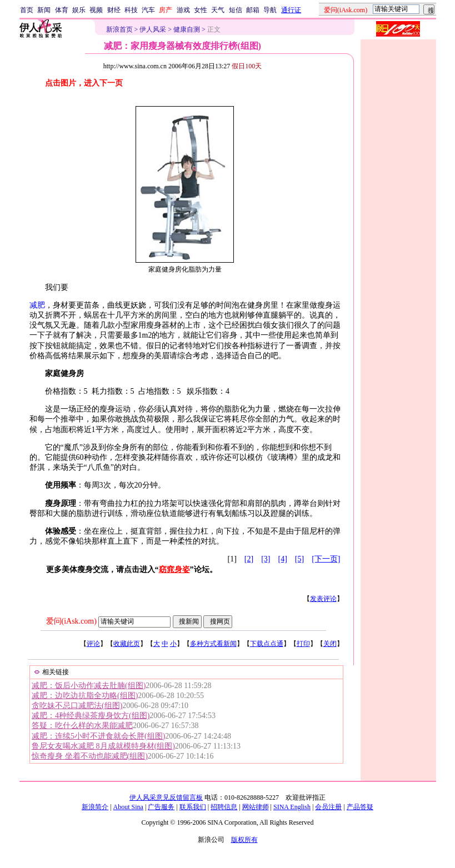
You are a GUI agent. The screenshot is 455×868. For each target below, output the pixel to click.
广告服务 (161, 807)
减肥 (37, 305)
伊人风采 (153, 29)
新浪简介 (95, 807)
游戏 (183, 10)
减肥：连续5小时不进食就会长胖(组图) (98, 736)
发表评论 (323, 599)
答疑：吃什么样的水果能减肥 (82, 726)
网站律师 (256, 807)
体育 (62, 10)
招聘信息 (224, 807)
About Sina (128, 807)
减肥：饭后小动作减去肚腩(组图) (89, 686)
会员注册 (328, 807)
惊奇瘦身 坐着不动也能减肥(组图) (90, 756)
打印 (303, 644)
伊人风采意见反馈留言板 (166, 797)
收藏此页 (127, 644)
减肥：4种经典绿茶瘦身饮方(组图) (91, 716)
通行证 (291, 10)
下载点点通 (267, 644)
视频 (96, 10)
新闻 (44, 10)
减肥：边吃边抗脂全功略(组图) (85, 696)
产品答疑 (360, 807)
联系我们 (193, 807)
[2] (249, 559)
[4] (283, 559)
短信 (236, 10)
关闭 (330, 644)
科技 (131, 10)
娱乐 (79, 10)
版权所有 (244, 840)
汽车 (148, 10)
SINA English (292, 807)
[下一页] (326, 559)
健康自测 (187, 29)
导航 (270, 10)
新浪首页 (119, 29)
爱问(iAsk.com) (71, 621)
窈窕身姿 (174, 570)
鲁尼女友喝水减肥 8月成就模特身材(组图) (103, 746)
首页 (27, 10)
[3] (266, 559)
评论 (93, 644)
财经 (114, 10)
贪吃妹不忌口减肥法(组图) (77, 706)
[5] (299, 559)
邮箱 (253, 10)
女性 (201, 10)
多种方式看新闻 (213, 644)
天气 (218, 10)
